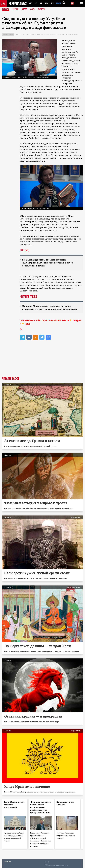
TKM (47, 3)
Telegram (77, 320)
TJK (41, 3)
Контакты (8, 862)
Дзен (27, 324)
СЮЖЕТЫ (42, 9)
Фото (32, 9)
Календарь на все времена (65, 803)
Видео (24, 9)
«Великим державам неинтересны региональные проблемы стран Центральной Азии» (41, 807)
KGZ (36, 3)
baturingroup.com (59, 866)
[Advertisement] (42, 360)
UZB (53, 3)
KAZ (30, 3)
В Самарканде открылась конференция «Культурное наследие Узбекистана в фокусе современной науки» (49, 263)
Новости (6, 9)
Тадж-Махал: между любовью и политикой (14, 805)
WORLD (60, 3)
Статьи (16, 9)
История (26, 34)
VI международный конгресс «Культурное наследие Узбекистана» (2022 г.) (55, 34)
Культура (19, 34)
